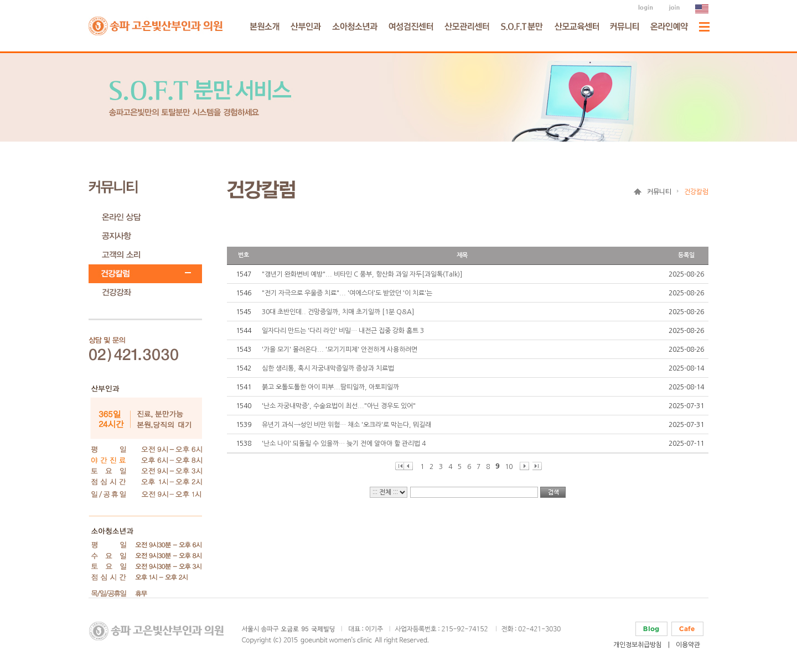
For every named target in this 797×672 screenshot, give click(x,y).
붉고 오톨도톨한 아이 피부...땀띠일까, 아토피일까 (330, 387)
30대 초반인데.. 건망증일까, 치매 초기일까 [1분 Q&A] (338, 312)
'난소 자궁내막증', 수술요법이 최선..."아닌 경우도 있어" (339, 406)
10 (509, 467)
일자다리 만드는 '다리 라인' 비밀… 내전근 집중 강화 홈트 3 (343, 331)
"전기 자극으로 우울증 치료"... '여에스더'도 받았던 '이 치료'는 (347, 293)
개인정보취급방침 (638, 645)
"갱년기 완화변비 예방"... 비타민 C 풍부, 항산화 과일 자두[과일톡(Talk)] (362, 274)
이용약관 (688, 645)
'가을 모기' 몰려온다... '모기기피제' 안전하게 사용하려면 (340, 350)
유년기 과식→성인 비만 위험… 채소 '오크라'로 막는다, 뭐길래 (346, 425)
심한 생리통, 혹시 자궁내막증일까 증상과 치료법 (328, 368)
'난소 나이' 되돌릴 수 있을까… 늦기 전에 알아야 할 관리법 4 (344, 444)
